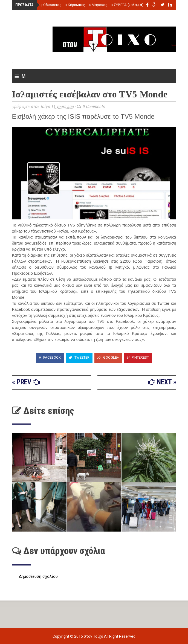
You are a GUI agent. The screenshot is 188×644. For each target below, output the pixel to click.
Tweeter (79, 357)
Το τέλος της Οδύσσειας (40, 5)
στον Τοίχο (94, 636)
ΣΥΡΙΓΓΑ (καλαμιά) (127, 5)
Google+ (108, 357)
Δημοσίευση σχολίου (38, 576)
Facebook (50, 357)
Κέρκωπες (75, 5)
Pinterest (138, 357)
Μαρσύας (98, 5)
